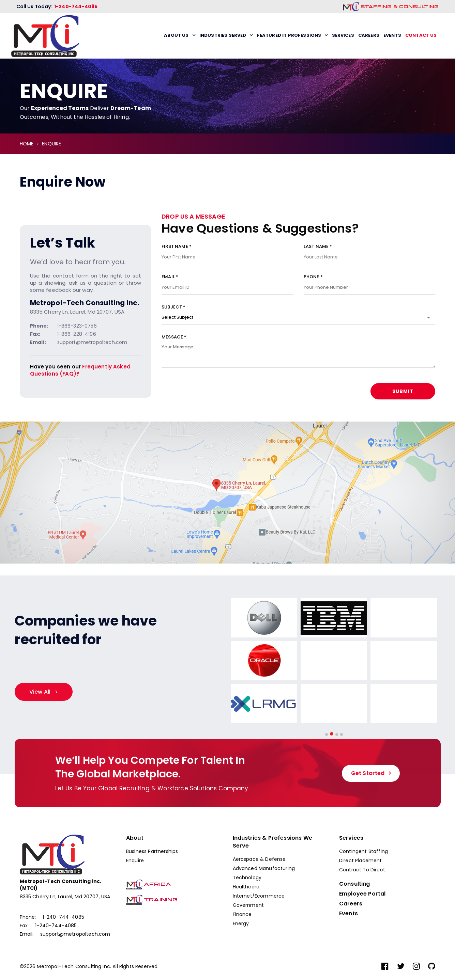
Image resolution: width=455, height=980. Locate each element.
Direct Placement (361, 860)
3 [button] (337, 734)
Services (343, 35)
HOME (27, 144)
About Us (176, 35)
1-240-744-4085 (76, 6)
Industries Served (223, 35)
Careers (369, 35)
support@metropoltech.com (92, 342)
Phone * (370, 282)
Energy (241, 923)
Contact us (421, 35)
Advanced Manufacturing (264, 868)
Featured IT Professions (289, 35)
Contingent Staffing (363, 851)
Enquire (135, 860)
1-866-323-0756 (77, 326)
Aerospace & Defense (259, 859)
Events (392, 35)
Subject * (298, 312)
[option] (266, 662)
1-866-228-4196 (77, 334)
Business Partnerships (152, 851)
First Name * (227, 252)
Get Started (368, 773)
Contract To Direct (362, 870)
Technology (247, 878)
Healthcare (246, 887)
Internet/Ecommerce (259, 896)
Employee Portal (362, 894)
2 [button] (332, 734)
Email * (227, 282)
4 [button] (342, 734)
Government (248, 905)
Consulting (355, 884)
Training (152, 900)
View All (40, 692)
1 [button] (327, 734)
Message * (298, 355)
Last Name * (370, 252)
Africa (149, 884)
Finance (242, 914)
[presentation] (213, 396)
